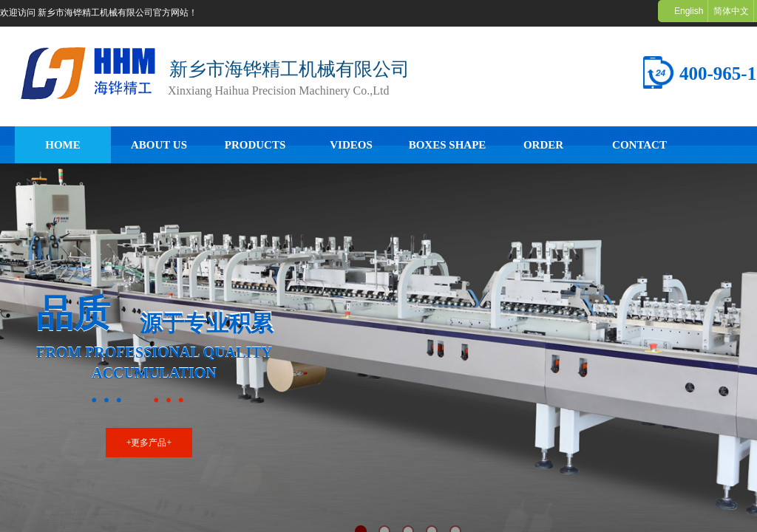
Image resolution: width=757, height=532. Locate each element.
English (689, 11)
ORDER (543, 145)
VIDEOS (351, 145)
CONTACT (639, 145)
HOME (63, 145)
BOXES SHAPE (448, 145)
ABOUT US (159, 145)
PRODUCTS (255, 145)
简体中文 (731, 11)
